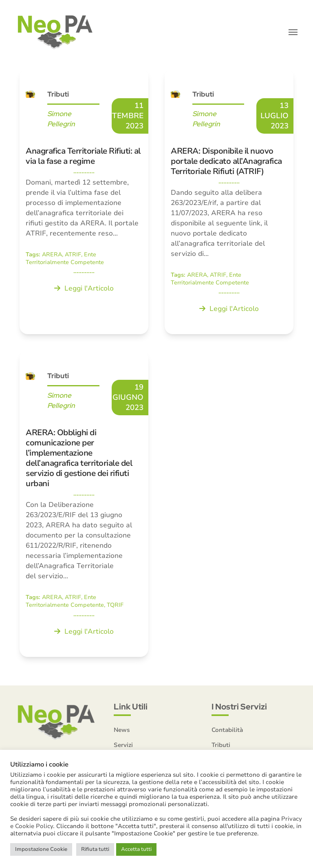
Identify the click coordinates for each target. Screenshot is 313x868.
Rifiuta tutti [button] (95, 849)
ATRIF (73, 255)
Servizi (123, 745)
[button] (293, 33)
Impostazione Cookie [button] (41, 849)
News (122, 730)
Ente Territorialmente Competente (65, 259)
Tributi (58, 95)
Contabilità (227, 730)
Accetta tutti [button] (136, 849)
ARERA (52, 255)
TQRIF (115, 606)
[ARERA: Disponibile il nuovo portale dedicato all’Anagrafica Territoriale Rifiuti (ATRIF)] (229, 202)
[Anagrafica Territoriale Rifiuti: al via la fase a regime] (84, 202)
